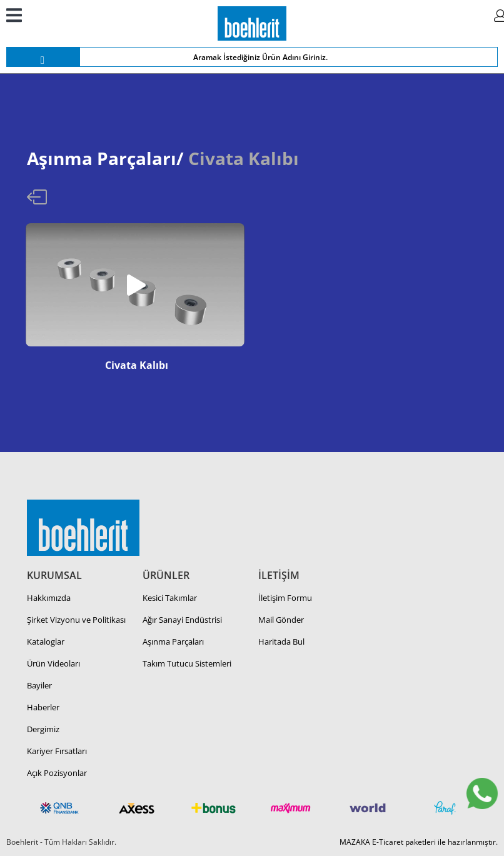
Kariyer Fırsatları (57, 751)
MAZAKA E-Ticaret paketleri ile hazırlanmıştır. (419, 842)
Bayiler (39, 685)
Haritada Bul (281, 642)
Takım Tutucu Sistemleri (187, 663)
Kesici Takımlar (170, 598)
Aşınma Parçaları (173, 642)
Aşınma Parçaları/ (105, 158)
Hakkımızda (49, 598)
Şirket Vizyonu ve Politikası (76, 620)
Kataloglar (46, 642)
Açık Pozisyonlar (57, 773)
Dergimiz (43, 729)
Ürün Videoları (53, 663)
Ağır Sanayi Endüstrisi (182, 620)
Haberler (43, 707)
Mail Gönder (281, 620)
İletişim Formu (285, 598)
